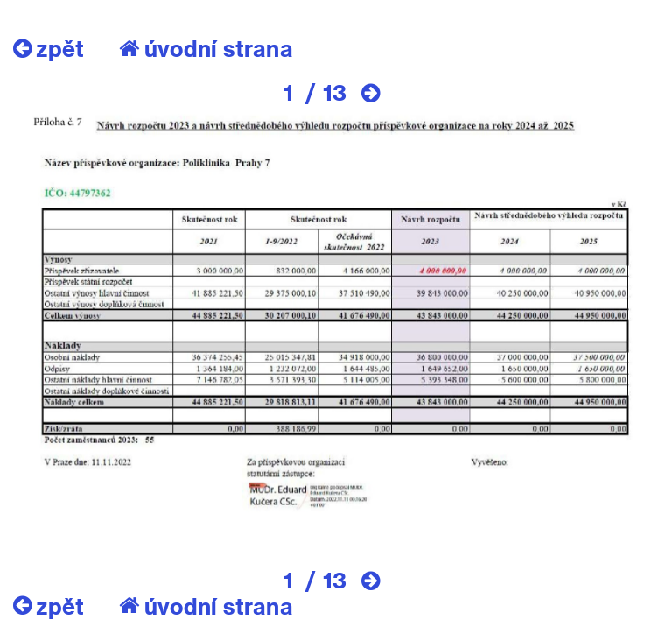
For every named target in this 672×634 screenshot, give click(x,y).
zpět (49, 48)
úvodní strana (206, 48)
